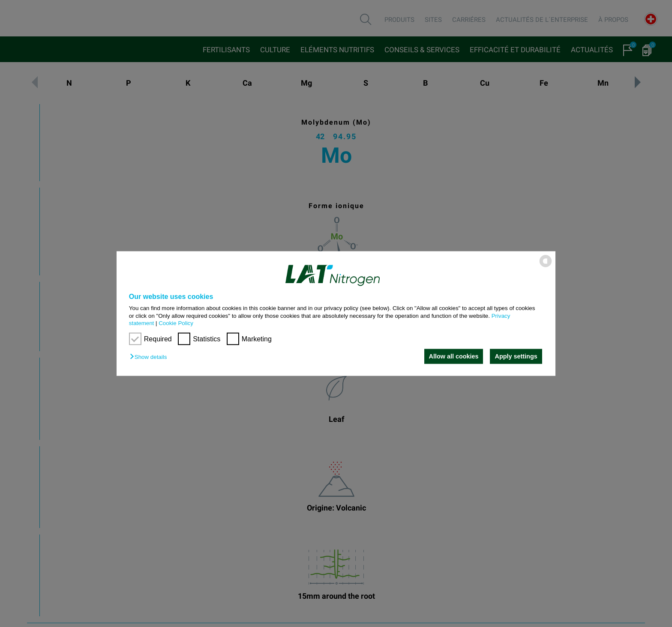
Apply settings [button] (516, 356)
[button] (150, 357)
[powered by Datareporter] (546, 267)
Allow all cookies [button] (453, 356)
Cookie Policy (176, 323)
